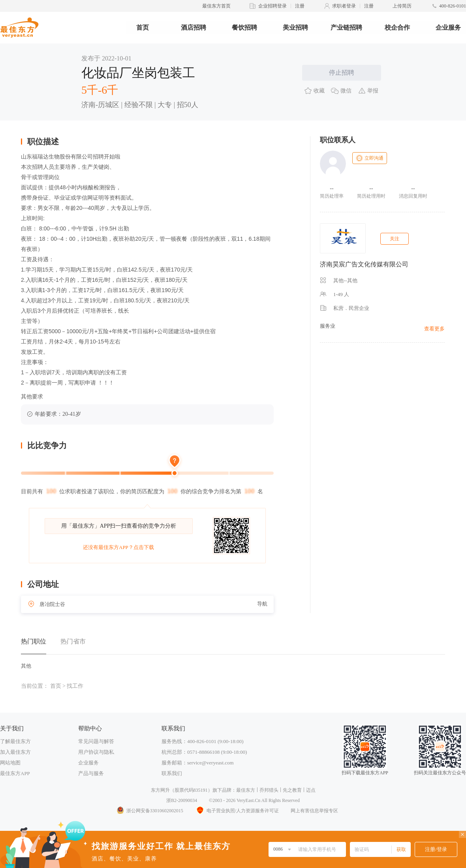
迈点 (311, 790)
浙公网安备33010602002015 (150, 811)
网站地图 (10, 763)
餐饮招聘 (244, 27)
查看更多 (434, 329)
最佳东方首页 (216, 6)
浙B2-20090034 (182, 800)
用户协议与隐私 (96, 752)
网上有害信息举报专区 (314, 811)
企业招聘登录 (272, 6)
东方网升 (160, 790)
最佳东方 (246, 790)
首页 (143, 27)
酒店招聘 (194, 27)
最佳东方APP (15, 773)
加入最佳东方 (15, 752)
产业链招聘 (346, 27)
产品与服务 (91, 773)
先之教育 (292, 790)
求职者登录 (344, 6)
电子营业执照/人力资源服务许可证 (237, 811)
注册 (300, 6)
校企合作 (397, 27)
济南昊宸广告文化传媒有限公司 (364, 264)
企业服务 (448, 27)
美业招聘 (295, 27)
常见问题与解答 (96, 741)
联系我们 (172, 773)
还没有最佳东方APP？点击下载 (118, 547)
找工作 (75, 686)
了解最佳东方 (15, 741)
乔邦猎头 (269, 790)
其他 (26, 666)
